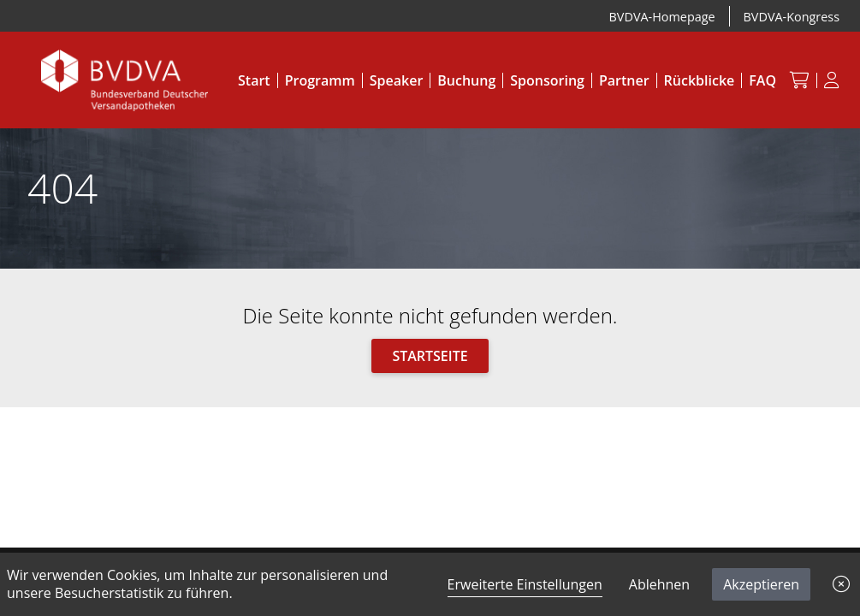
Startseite (430, 356)
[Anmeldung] (832, 80)
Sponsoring (547, 80)
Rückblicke (700, 80)
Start (254, 80)
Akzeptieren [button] (761, 584)
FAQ (762, 80)
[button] (841, 584)
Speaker (397, 80)
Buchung (466, 80)
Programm (320, 80)
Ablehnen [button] (659, 584)
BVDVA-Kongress (792, 17)
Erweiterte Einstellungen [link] (525, 584)
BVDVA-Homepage (662, 17)
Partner (624, 80)
